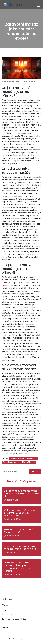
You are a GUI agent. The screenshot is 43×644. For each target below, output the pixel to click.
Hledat (35, 471)
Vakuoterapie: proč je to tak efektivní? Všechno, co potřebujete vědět (20, 513)
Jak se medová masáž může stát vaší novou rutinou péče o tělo (21, 494)
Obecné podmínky (9, 615)
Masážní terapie (29, 462)
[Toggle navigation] (38, 7)
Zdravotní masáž (17, 459)
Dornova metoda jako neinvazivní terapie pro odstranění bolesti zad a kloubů (18, 567)
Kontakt (5, 627)
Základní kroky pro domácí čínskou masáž (20, 531)
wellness (6, 285)
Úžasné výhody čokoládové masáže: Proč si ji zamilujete (20, 547)
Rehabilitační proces (11, 462)
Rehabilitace (32, 459)
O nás (4, 611)
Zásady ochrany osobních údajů (15, 619)
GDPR (4, 623)
